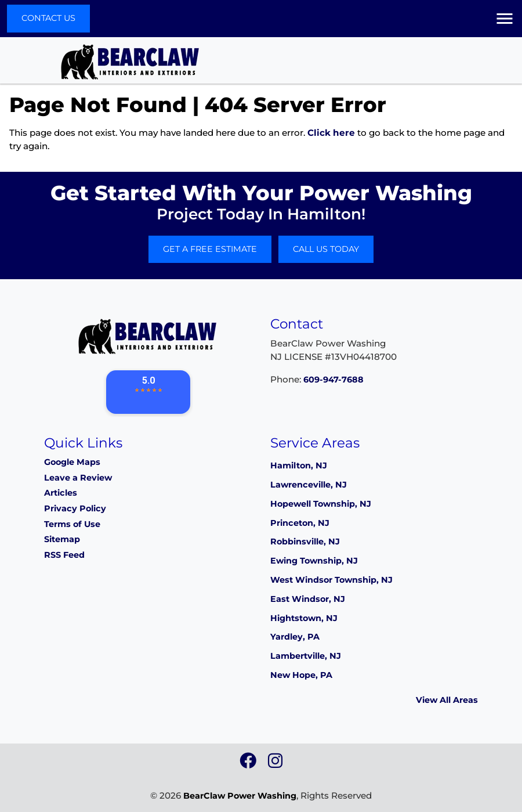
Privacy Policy (75, 508)
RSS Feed (64, 555)
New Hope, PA (301, 675)
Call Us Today (326, 249)
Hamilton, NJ (299, 465)
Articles (61, 493)
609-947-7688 (333, 380)
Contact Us (48, 18)
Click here (331, 133)
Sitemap (62, 539)
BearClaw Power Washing (240, 796)
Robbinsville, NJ (305, 542)
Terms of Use (72, 524)
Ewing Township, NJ (314, 561)
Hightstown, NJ (304, 618)
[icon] (249, 764)
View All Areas (447, 700)
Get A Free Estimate (210, 249)
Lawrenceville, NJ (309, 485)
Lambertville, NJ (306, 656)
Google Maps (72, 462)
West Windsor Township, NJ (331, 580)
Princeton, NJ (300, 523)
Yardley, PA (295, 637)
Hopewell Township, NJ (321, 504)
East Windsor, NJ (308, 599)
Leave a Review (78, 478)
